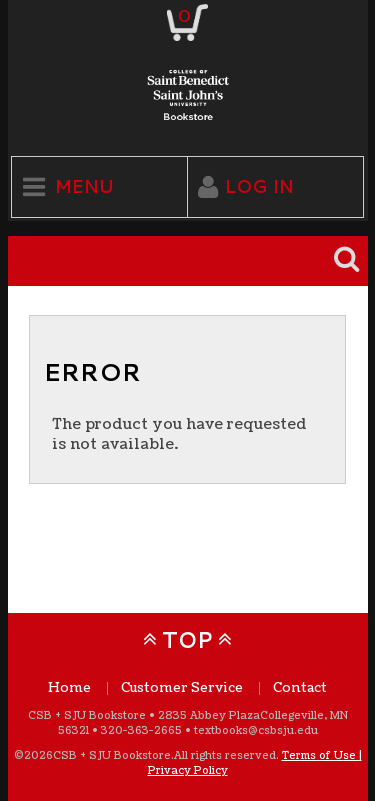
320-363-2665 (141, 730)
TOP (187, 639)
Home (69, 688)
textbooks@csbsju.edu (256, 730)
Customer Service (182, 688)
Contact (300, 688)
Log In (259, 186)
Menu (84, 186)
